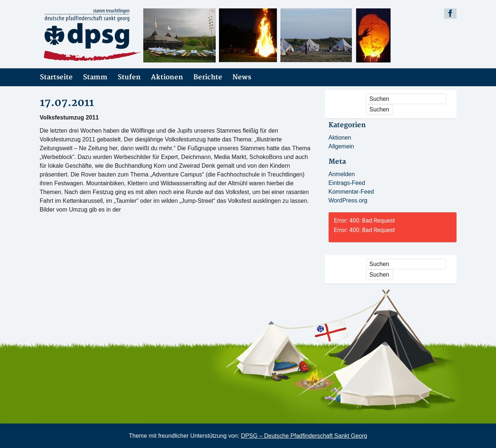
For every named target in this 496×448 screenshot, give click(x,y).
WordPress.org (348, 200)
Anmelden (342, 174)
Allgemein (341, 146)
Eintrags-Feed (347, 183)
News (242, 77)
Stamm (95, 77)
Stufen (129, 77)
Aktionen (167, 77)
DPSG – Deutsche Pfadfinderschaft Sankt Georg (304, 436)
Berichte (208, 77)
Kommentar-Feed (351, 192)
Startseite (56, 77)
